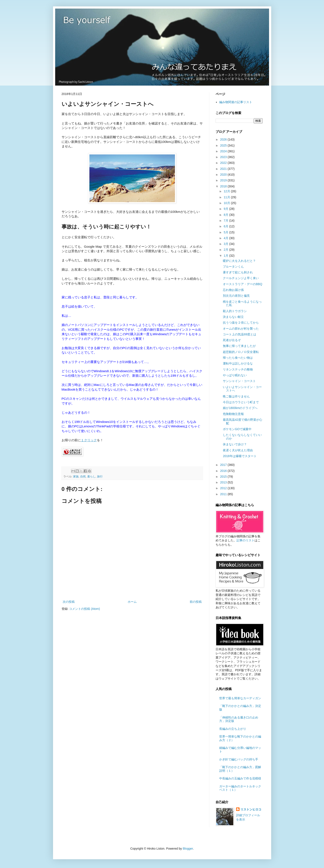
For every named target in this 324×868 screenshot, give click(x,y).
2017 (224, 465)
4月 (226, 238)
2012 (224, 488)
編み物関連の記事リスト (236, 102)
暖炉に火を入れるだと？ (239, 261)
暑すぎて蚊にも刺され (238, 272)
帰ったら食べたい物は (238, 358)
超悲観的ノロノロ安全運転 (241, 352)
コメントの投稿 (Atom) (84, 609)
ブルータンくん (233, 267)
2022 (224, 163)
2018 (224, 186)
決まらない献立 (233, 317)
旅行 (100, 477)
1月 (226, 256)
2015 (224, 477)
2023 (224, 157)
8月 (226, 215)
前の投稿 (196, 602)
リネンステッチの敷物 (238, 369)
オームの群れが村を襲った (241, 329)
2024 (224, 151)
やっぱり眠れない (235, 375)
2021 (224, 169)
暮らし (91, 477)
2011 (224, 494)
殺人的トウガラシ (235, 311)
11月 (227, 197)
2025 (224, 145)
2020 (224, 175)
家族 (76, 477)
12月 (227, 191)
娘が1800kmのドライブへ (240, 408)
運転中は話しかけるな (238, 363)
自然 (83, 477)
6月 (226, 226)
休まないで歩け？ (235, 444)
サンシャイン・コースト (239, 381)
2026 (224, 139)
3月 (226, 244)
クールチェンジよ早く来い (241, 278)
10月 (227, 203)
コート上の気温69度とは (240, 334)
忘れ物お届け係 (233, 290)
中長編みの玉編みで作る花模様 (240, 778)
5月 (226, 232)
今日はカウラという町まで (241, 402)
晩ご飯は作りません (236, 396)
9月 (226, 209)
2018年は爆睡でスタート (240, 456)
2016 (224, 471)
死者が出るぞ (232, 340)
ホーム (132, 602)
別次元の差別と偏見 (236, 296)
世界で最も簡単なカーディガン (240, 698)
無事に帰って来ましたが (239, 346)
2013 (224, 482)
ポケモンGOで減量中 (237, 429)
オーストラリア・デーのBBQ (243, 284)
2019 (224, 180)
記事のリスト (246, 540)
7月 (226, 221)
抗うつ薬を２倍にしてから (241, 323)
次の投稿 (69, 602)
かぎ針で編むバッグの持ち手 (239, 759)
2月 (226, 250)
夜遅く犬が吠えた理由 (238, 450)
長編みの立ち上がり (233, 729)
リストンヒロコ (251, 809)
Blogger (188, 849)
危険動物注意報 (233, 414)
